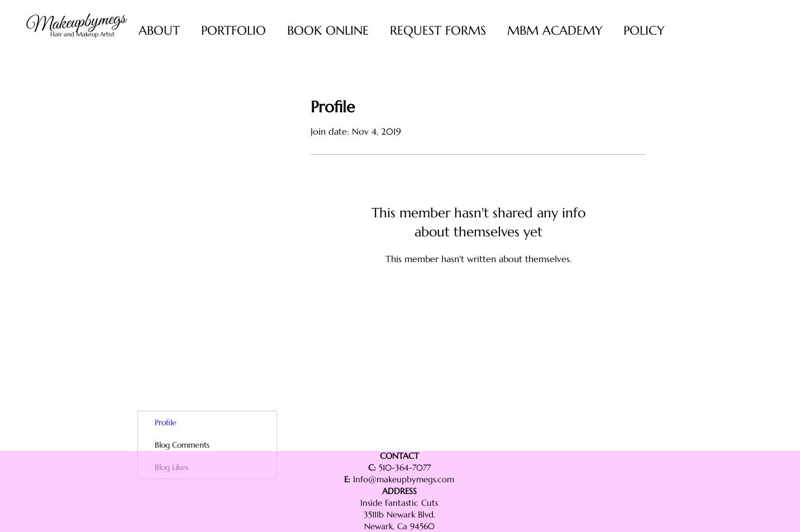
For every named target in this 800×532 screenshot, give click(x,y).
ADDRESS (399, 491)
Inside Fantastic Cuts (399, 503)
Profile (166, 422)
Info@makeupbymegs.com (404, 479)
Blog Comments (182, 445)
